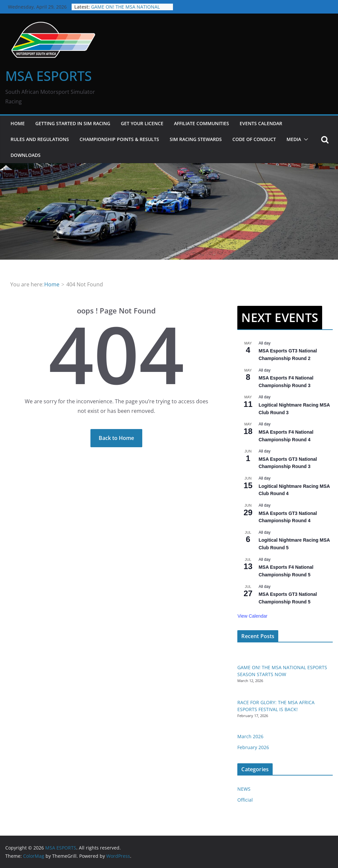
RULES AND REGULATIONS (40, 139)
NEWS (244, 789)
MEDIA (294, 139)
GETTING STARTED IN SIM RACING (73, 123)
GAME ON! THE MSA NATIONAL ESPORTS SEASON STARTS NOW (126, 10)
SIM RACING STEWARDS (196, 139)
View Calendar (252, 616)
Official (245, 800)
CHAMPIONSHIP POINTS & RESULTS (119, 139)
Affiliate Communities (202, 123)
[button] (305, 139)
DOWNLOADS (26, 155)
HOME (18, 123)
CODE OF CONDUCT (254, 139)
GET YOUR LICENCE (142, 123)
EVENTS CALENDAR (261, 123)
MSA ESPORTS (49, 76)
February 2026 (253, 747)
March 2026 (250, 736)
